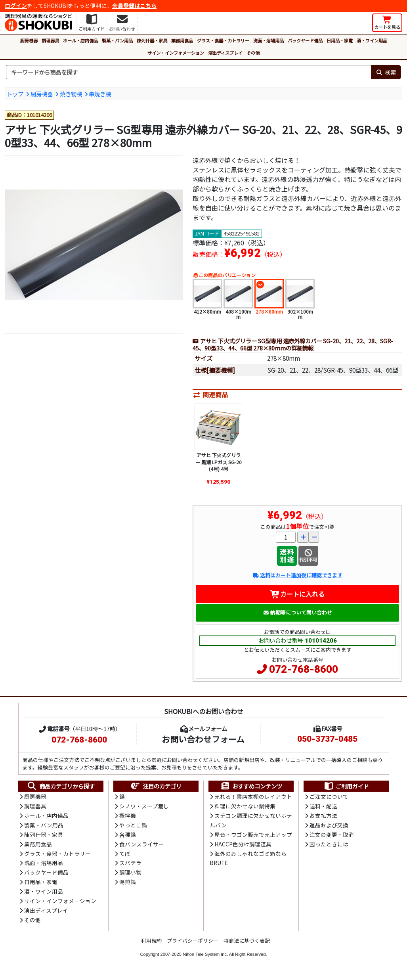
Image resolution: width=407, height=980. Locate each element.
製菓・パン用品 (117, 40)
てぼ (125, 856)
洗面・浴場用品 (268, 40)
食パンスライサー (142, 846)
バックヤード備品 (305, 40)
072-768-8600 (304, 670)
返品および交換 (329, 826)
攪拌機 (128, 817)
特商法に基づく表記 (247, 944)
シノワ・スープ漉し (144, 807)
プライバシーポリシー (193, 944)
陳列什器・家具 (152, 40)
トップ (15, 94)
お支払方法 (323, 817)
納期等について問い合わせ (297, 613)
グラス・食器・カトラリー (223, 40)
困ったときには (329, 846)
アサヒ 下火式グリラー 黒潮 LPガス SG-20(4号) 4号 (219, 463)
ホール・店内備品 (80, 40)
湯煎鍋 (128, 884)
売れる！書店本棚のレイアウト (253, 797)
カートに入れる (297, 595)
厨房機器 (29, 40)
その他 (253, 53)
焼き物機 (71, 94)
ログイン (16, 6)
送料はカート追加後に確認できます (297, 576)
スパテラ (130, 865)
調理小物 (130, 875)
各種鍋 (128, 836)
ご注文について (329, 797)
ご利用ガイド (346, 787)
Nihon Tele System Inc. (205, 957)
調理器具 (50, 40)
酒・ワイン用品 (372, 40)
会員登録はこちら (134, 6)
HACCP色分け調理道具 (243, 846)
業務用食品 (182, 40)
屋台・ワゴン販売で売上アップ (253, 836)
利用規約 (151, 944)
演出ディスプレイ (225, 53)
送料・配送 (323, 807)
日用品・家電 (340, 40)
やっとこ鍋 (133, 826)
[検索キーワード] (188, 72)
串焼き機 (100, 94)
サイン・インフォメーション (176, 53)
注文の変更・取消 (332, 836)
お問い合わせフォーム (203, 739)
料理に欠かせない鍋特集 (245, 807)
